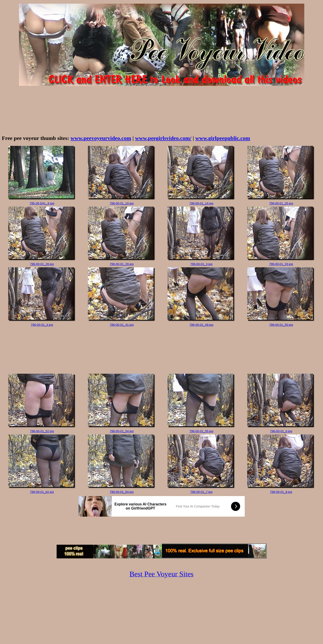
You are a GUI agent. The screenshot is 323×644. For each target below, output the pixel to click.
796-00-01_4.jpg (42, 325)
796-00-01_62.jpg (42, 492)
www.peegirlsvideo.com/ (163, 138)
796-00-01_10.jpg (122, 203)
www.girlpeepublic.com (223, 138)
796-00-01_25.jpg (281, 203)
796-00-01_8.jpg (281, 492)
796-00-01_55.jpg (201, 431)
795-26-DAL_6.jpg (42, 203)
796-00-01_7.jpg (201, 492)
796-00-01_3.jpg (201, 264)
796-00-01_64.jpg (122, 492)
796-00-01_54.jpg (122, 431)
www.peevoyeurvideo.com (101, 138)
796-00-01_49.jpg (201, 325)
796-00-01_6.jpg (281, 431)
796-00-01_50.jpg (281, 325)
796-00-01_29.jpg (122, 264)
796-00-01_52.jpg (42, 431)
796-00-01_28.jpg (42, 264)
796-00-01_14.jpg (201, 203)
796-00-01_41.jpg (122, 325)
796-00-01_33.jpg (281, 264)
